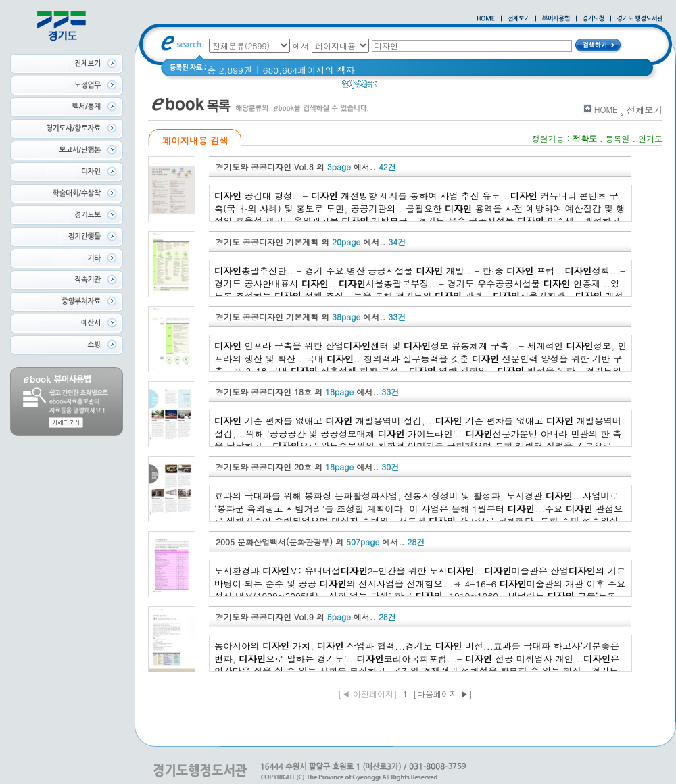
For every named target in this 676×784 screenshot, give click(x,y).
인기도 (650, 138)
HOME (606, 109)
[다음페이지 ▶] (443, 694)
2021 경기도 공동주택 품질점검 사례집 (503, 88)
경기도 (399, 88)
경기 (602, 88)
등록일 (617, 138)
